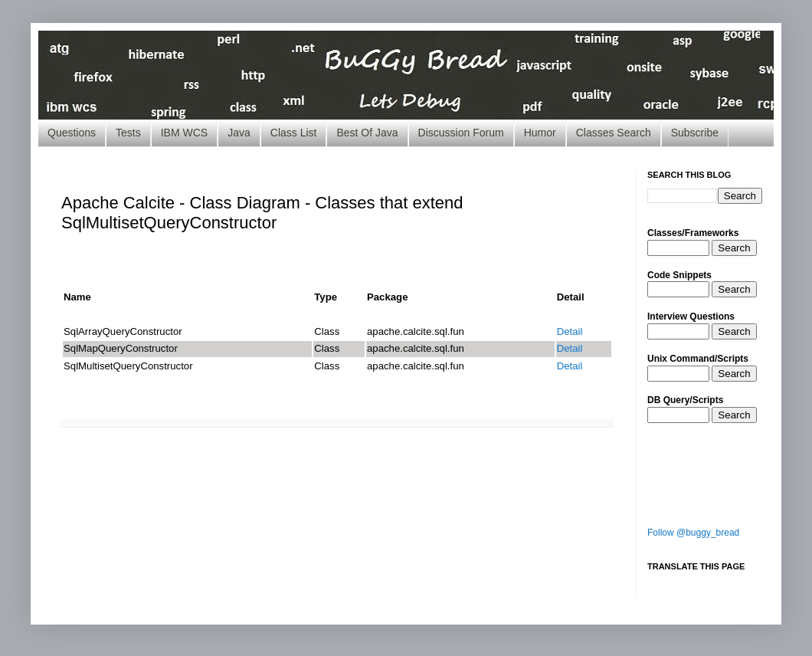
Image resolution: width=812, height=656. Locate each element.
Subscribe (695, 133)
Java (239, 133)
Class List (294, 133)
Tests (128, 133)
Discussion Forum (461, 133)
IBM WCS (184, 133)
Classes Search (614, 133)
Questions (72, 133)
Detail (570, 331)
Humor (540, 133)
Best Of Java (367, 133)
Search (734, 248)
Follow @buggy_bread (693, 533)
